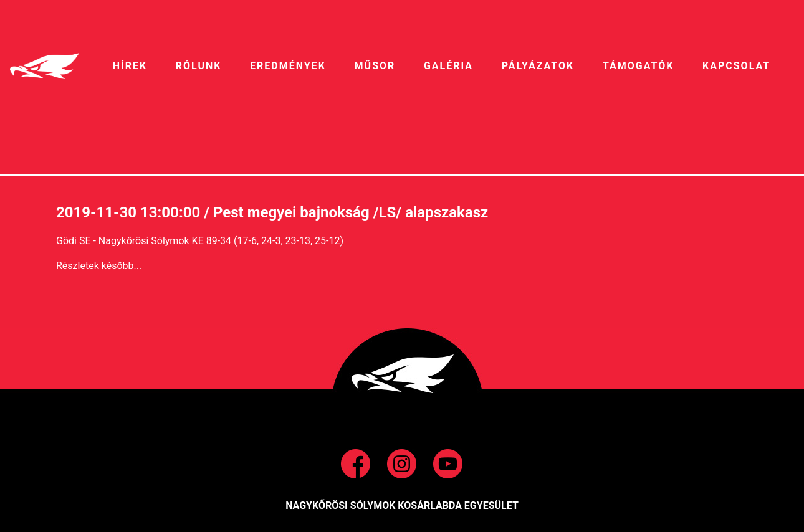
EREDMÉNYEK (288, 66)
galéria (448, 66)
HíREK (130, 66)
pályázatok (538, 66)
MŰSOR (375, 66)
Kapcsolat (736, 66)
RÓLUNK (199, 66)
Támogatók (638, 66)
